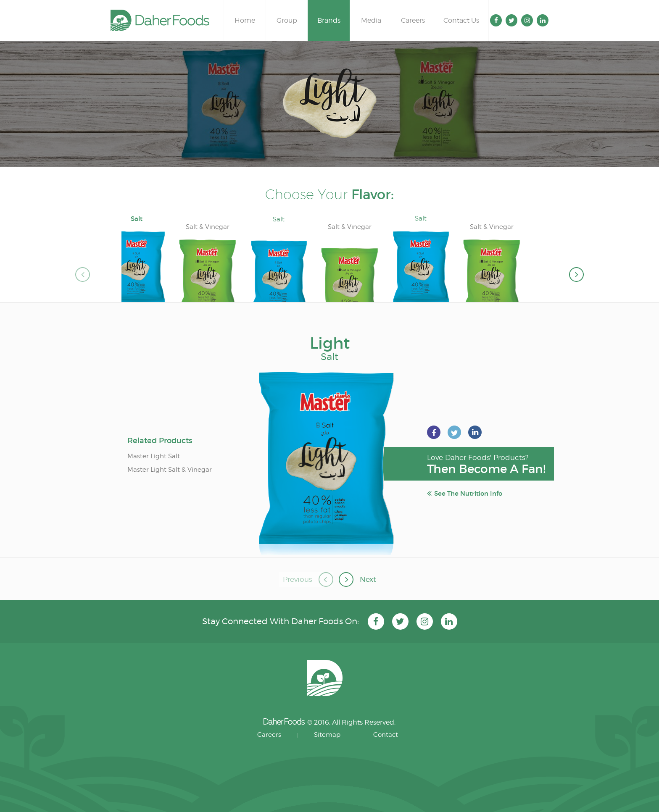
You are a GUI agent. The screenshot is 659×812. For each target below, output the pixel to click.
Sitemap (327, 735)
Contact (386, 735)
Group (287, 20)
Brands (329, 20)
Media (371, 20)
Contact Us (461, 20)
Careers (413, 20)
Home (245, 20)
